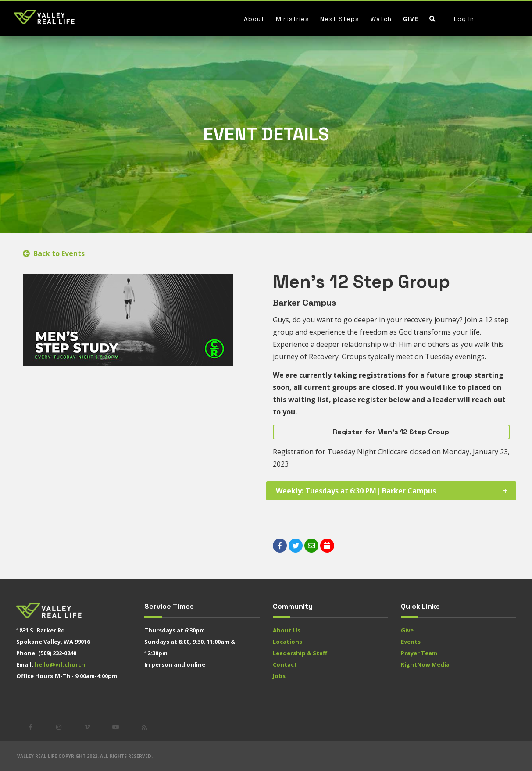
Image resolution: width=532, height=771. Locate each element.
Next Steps (340, 19)
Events (411, 642)
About (254, 19)
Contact (285, 664)
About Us (287, 630)
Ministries (293, 19)
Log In (464, 19)
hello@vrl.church (60, 664)
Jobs (279, 676)
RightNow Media (425, 664)
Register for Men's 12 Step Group (391, 432)
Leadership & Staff (300, 653)
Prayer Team (419, 653)
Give (411, 19)
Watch (381, 19)
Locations (287, 642)
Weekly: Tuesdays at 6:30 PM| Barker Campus (356, 491)
